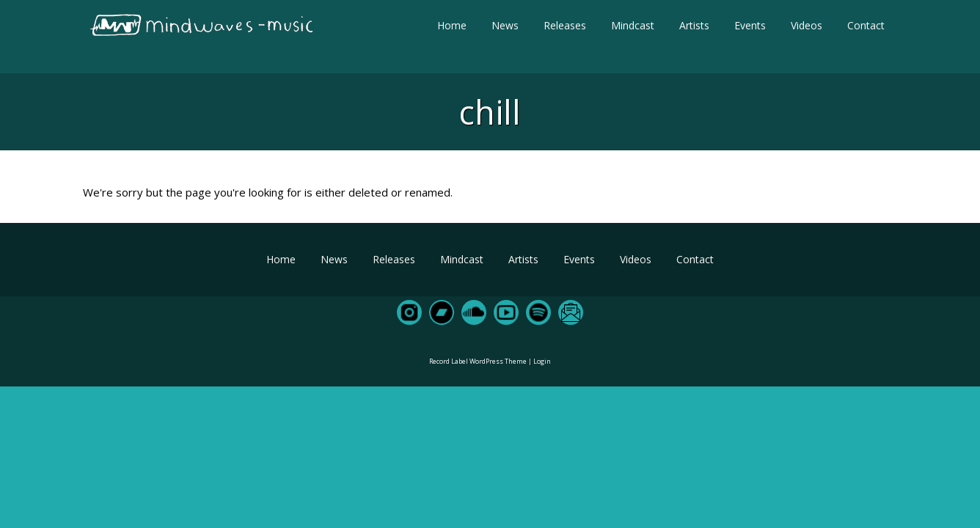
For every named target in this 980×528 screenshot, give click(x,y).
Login (542, 361)
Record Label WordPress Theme (478, 361)
